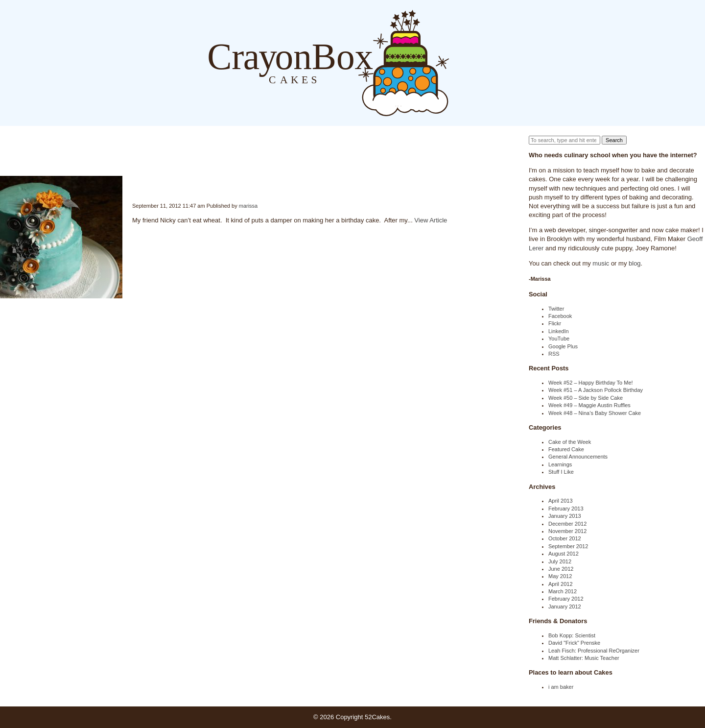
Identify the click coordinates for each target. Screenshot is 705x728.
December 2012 (567, 524)
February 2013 (566, 509)
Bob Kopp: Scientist (572, 635)
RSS (554, 354)
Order (498, 62)
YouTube (559, 339)
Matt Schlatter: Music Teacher (584, 658)
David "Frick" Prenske (574, 643)
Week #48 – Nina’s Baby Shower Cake (595, 413)
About (479, 62)
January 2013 (565, 516)
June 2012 (561, 569)
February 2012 (566, 599)
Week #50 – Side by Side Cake (586, 398)
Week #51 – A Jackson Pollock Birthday (596, 390)
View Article (431, 220)
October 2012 (565, 538)
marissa (248, 206)
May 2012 (560, 576)
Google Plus (563, 346)
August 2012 (564, 554)
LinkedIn (559, 331)
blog (635, 263)
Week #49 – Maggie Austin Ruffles (589, 405)
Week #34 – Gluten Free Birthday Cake (133, 184)
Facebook (560, 316)
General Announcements (578, 457)
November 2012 (567, 531)
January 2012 (565, 607)
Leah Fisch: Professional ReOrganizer (594, 651)
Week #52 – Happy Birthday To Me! (591, 383)
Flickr (555, 323)
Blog (459, 62)
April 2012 (561, 584)
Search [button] (614, 140)
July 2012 (560, 561)
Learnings (560, 464)
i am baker (561, 687)
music (601, 263)
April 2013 (561, 501)
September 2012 (568, 546)
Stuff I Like (561, 472)
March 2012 (563, 591)
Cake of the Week (570, 442)
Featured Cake (566, 449)
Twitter (556, 309)
